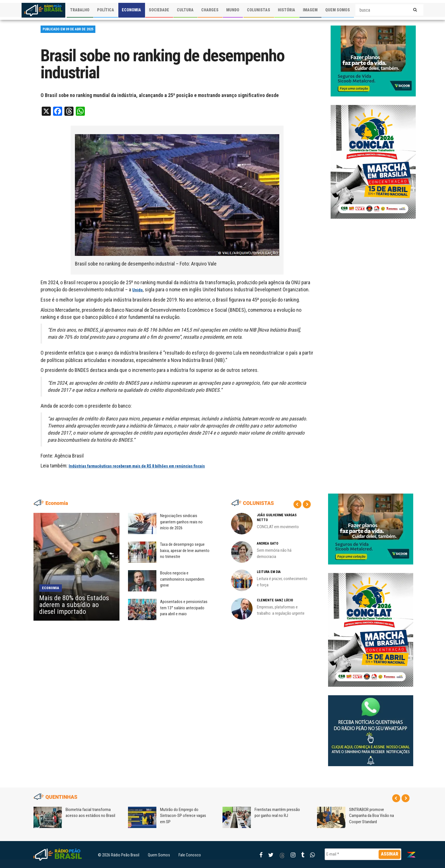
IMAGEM (310, 10)
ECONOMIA (131, 10)
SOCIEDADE (159, 10)
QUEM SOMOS (338, 10)
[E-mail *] (363, 854)
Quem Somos (159, 855)
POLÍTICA (106, 10)
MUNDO (233, 10)
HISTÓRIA (286, 10)
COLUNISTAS (259, 10)
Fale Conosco (190, 855)
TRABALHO (80, 10)
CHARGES (210, 10)
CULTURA (185, 10)
